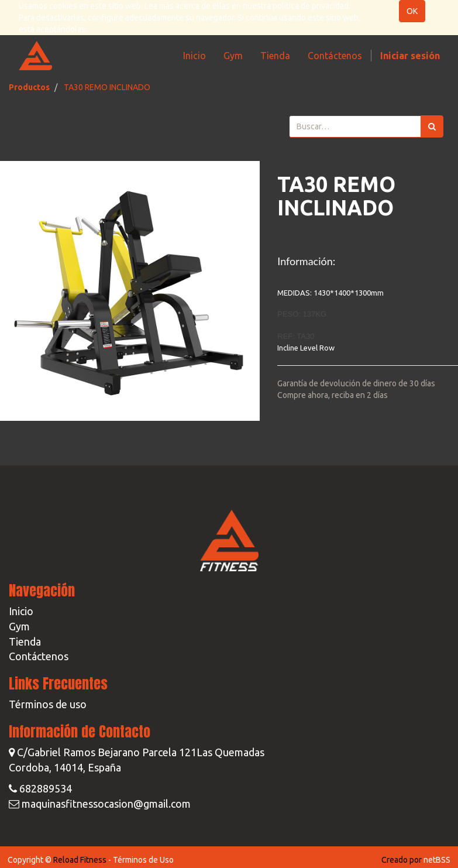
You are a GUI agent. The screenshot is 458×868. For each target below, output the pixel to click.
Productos (29, 87)
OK (412, 11)
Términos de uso (48, 704)
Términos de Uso (143, 860)
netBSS (437, 860)
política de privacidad (311, 6)
